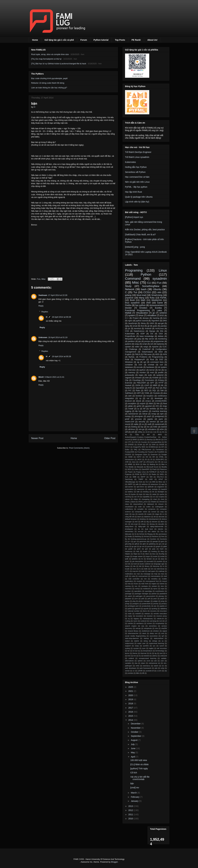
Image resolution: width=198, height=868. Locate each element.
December (136, 724)
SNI (151, 477)
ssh (152, 344)
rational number (134, 611)
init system (162, 367)
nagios (154, 584)
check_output (130, 502)
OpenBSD (140, 388)
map (156, 574)
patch (130, 596)
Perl (157, 388)
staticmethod (159, 638)
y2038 (140, 671)
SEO (146, 391)
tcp (139, 651)
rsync (135, 621)
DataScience (139, 331)
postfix (161, 373)
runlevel (143, 621)
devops (146, 318)
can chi (137, 497)
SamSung (129, 479)
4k (126, 435)
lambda (153, 409)
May (133, 752)
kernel (152, 370)
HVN (165, 354)
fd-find (142, 534)
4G (163, 432)
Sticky (143, 323)
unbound (164, 656)
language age (159, 564)
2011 (131, 814)
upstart (128, 347)
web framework (145, 668)
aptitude (151, 487)
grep (139, 339)
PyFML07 (153, 472)
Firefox (128, 305)
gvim (139, 549)
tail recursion (162, 648)
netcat (145, 414)
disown (155, 522)
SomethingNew (151, 286)
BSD (162, 316)
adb (137, 484)
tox (148, 427)
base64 (164, 489)
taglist (151, 648)
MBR (155, 385)
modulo (139, 581)
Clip (127, 380)
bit (153, 492)
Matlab (128, 313)
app (163, 484)
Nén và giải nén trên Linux (137, 182)
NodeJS (128, 388)
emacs (148, 401)
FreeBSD (161, 452)
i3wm (147, 554)
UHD (151, 479)
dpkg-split (142, 526)
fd (135, 534)
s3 (166, 621)
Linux (163, 270)
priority (156, 604)
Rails (138, 391)
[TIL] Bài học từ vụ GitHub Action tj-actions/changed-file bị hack (59, 64)
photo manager (144, 601)
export (143, 404)
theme (135, 653)
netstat (154, 586)
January (135, 801)
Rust (152, 360)
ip (138, 409)
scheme (163, 313)
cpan (127, 514)
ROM (137, 474)
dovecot (128, 401)
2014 (131, 720)
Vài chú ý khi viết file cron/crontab (140, 778)
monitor (143, 373)
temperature (148, 651)
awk (130, 396)
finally (130, 536)
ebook (139, 401)
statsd (127, 641)
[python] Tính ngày (139, 769)
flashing (138, 536)
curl (161, 365)
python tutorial (142, 321)
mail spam (151, 571)
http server (149, 339)
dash (139, 517)
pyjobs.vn (163, 606)
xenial (127, 671)
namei (162, 584)
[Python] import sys (134, 217)
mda (133, 576)
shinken (156, 631)
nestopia (144, 586)
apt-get (161, 323)
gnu (160, 544)
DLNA (140, 445)
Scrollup (194, 431)
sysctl (162, 646)
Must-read (141, 295)
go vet (142, 546)
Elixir (161, 352)
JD (146, 459)
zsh (133, 432)
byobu (133, 494)
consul (154, 512)
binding (146, 492)
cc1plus (161, 497)
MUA (138, 464)
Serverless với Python (135, 172)
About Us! (152, 40)
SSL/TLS (160, 477)
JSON (138, 385)
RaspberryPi (140, 360)
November (136, 728)
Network (130, 289)
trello (155, 427)
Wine (160, 482)
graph (158, 546)
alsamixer (155, 484)
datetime (147, 517)
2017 (131, 708)
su (163, 641)
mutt (152, 373)
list (159, 370)
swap (137, 646)
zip (166, 671)
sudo (150, 375)
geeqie (155, 541)
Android (148, 329)
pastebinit (163, 594)
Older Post (110, 438)
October (135, 732)
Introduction (129, 459)
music (136, 584)
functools (163, 539)
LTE (159, 462)
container (129, 365)
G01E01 (128, 454)
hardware (150, 367)
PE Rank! (136, 40)
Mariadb (140, 467)
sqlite (136, 424)
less (162, 409)
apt (145, 362)
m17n (127, 571)
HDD (157, 354)
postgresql (159, 416)
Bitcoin (158, 440)
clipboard (150, 504)
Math (143, 300)
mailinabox (129, 574)
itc (142, 559)
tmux (141, 315)
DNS (165, 321)
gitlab (130, 406)
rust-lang (153, 621)
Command (133, 279)
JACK (139, 459)
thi (150, 653)
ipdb (127, 559)
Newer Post (37, 438)
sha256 (164, 628)
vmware (138, 378)
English (128, 354)
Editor (127, 449)
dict (136, 522)
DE (166, 442)
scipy (137, 344)
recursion (163, 611)
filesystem (129, 339)
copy (162, 512)
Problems (143, 357)
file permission (161, 534)
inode (155, 556)
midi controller (134, 579)
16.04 (148, 432)
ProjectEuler (130, 336)
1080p (140, 432)
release (147, 614)
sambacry (140, 623)
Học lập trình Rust (134, 192)
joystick (159, 561)
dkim (162, 522)
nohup (137, 589)
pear (155, 599)
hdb (138, 551)
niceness (128, 589)
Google (164, 454)
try (140, 656)
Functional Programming (137, 310)
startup (146, 638)
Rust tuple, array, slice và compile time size (50, 54)
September (136, 736)
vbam (143, 663)
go (154, 313)
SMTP (143, 477)
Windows (129, 362)
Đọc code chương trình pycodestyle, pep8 (49, 78)
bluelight (161, 492)
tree (129, 656)
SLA (127, 477)
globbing (152, 544)
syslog (127, 648)
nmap (154, 414)
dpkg (127, 326)
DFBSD (131, 445)
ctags (157, 514)
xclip (162, 668)
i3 (141, 554)
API (148, 435)
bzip (147, 494)
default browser (131, 519)
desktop (143, 519)
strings (155, 641)
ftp (126, 539)
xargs (146, 347)
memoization (156, 576)
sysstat (136, 648)
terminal (138, 329)
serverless (153, 626)
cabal (154, 494)
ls (140, 569)
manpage (147, 574)
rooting (128, 621)
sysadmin (160, 279)
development (154, 519)
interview (132, 370)
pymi (161, 419)
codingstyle (159, 507)
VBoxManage (130, 482)
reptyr (130, 616)
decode (161, 517)
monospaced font (152, 581)
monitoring (162, 339)
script (145, 344)
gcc (135, 541)
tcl (134, 651)
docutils (161, 524)
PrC (130, 391)
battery (130, 492)
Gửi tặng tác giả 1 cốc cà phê (59, 40)
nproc (155, 589)
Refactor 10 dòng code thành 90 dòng (48, 83)
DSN (154, 445)
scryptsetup (160, 623)
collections (129, 509)
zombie (130, 673)
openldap (148, 591)
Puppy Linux (141, 472)
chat (162, 499)
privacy (164, 604)
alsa (165, 393)
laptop (127, 566)
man (138, 574)
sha (157, 628)
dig (148, 522)
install (131, 409)
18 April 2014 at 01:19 (58, 337)
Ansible (155, 378)
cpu (134, 514)
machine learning (159, 411)
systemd (160, 375)
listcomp (156, 566)
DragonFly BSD (139, 447)
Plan (165, 388)
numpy (128, 416)
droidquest (129, 529)
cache (162, 494)
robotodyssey (148, 619)
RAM (127, 360)
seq (143, 626)
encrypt (141, 531)
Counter (144, 442)
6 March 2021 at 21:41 (54, 377)
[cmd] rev (135, 788)
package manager (142, 594)
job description (138, 561)
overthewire (160, 591)
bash (144, 289)
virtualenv (152, 429)
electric (161, 529)
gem (163, 541)
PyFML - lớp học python (136, 187)
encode (139, 367)
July (133, 744)
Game (160, 303)
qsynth (146, 609)
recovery (153, 611)
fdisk (151, 404)
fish (158, 404)
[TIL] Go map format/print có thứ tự (46, 59)
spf (163, 636)
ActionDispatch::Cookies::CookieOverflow (141, 437)
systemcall (159, 424)
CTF (129, 442)
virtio (138, 666)
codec (148, 507)
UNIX (152, 323)
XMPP (130, 484)
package (128, 594)
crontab (151, 365)
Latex (159, 310)
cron (140, 365)
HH (147, 457)
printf (127, 419)
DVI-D (127, 447)
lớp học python (142, 411)
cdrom (127, 499)
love (134, 569)
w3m (162, 429)
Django (152, 331)
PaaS (154, 469)
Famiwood (160, 449)
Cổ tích (134, 773)
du (139, 529)
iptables (135, 559)
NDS (129, 469)
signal (165, 631)
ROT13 (145, 474)
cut (148, 398)
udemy (155, 656)
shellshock (146, 631)
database (129, 367)
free (163, 536)
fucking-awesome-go (139, 539)
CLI (149, 283)
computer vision (141, 512)
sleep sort (154, 633)
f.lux (162, 531)
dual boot (149, 529)
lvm (152, 569)
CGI (165, 440)
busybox (150, 396)
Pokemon (163, 469)
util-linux (132, 429)
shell (148, 303)
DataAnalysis (147, 352)
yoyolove (129, 298)
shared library (133, 631)
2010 (131, 819)
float (165, 404)
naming (128, 586)
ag (138, 362)
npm (162, 414)
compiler (140, 509)
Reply (41, 306)
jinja (162, 559)
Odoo (136, 469)
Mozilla (164, 467)
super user (141, 643)
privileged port (133, 606)
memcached (143, 576)
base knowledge (147, 336)
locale (127, 569)
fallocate (128, 534)
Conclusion (149, 380)
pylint (130, 609)
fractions (155, 536)
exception (132, 404)
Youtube (156, 393)
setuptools (148, 628)
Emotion (143, 308)
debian (161, 336)
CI (163, 378)
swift (149, 424)
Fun (39, 279)
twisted (146, 656)
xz (134, 671)
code (140, 507)
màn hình (145, 584)
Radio (154, 474)
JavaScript (133, 323)
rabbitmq (164, 609)
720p (137, 435)
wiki (156, 668)
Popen (130, 472)
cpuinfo (141, 514)
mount (164, 581)
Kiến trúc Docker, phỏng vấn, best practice (145, 230)
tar (129, 651)
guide (130, 549)
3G (158, 432)
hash (162, 549)
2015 (131, 716)
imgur (148, 556)
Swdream (43, 295)
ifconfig (161, 554)
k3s (129, 564)
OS (152, 334)
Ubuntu (157, 289)
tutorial (164, 427)
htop (162, 551)
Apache (155, 347)
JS (151, 459)
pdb (143, 599)
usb (155, 661)
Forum (84, 40)
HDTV (139, 457)
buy (126, 494)
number (128, 591)
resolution (139, 616)
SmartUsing (157, 295)
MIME (130, 464)
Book (132, 300)
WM (154, 482)
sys (154, 646)
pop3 (149, 416)
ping (163, 601)
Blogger (114, 862)
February (135, 797)
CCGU (147, 292)
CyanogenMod (156, 442)
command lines (157, 362)
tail (126, 427)
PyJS (162, 472)
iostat (162, 556)
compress (152, 509)
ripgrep (136, 619)
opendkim (138, 591)
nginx (130, 321)
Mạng (142, 298)
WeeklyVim (157, 300)
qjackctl (138, 609)
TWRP (141, 479)
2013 (131, 806)
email (135, 326)
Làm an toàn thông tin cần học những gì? (49, 88)
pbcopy (161, 596)
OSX (161, 334)
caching (128, 497)
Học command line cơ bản (137, 177)
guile (155, 326)
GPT (152, 383)
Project (136, 318)
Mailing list (154, 464)
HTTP (161, 383)
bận (132, 783)
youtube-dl (150, 671)
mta (129, 584)
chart (155, 499)
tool (161, 653)
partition (131, 341)
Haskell (128, 385)
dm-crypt (134, 524)
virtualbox (152, 315)
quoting (154, 609)
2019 (131, 699)
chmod (162, 502)
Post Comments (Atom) (79, 448)
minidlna (154, 579)
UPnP (161, 479)
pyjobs (150, 419)
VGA (140, 482)
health (145, 551)
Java (134, 462)
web (147, 378)
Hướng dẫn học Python (136, 167)
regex (141, 375)
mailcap (161, 571)
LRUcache (150, 462)
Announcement (157, 305)
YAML (147, 393)
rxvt (161, 621)
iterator (149, 559)
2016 (131, 712)
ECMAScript (153, 447)
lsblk (146, 569)
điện (138, 673)
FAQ (135, 449)
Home (35, 40)
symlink (146, 646)
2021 (131, 691)
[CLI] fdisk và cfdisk (139, 764)
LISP (141, 462)
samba (130, 623)
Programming (158, 357)
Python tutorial (101, 40)
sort (162, 422)
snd (163, 633)
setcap (138, 628)
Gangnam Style (141, 454)
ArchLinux (159, 329)
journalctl (150, 561)
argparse (161, 487)
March (134, 793)
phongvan (139, 416)
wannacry (147, 666)
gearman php (145, 541)
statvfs (137, 641)
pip (139, 341)
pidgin (156, 601)
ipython (143, 370)
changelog (145, 499)
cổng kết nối (130, 517)
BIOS (142, 440)
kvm (165, 318)
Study (128, 286)
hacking (156, 318)
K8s (162, 331)
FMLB (137, 354)
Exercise (129, 383)
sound (128, 424)
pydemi (128, 344)
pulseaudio (130, 375)
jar (156, 559)
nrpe (162, 589)
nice (162, 586)
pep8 (162, 599)
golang (128, 295)
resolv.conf (130, 422)
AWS (160, 435)
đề (143, 673)
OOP (143, 334)
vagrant (128, 378)
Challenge (133, 349)
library (147, 566)
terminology (160, 651)
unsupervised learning (148, 658)
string (146, 641)
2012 (131, 810)
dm (126, 524)
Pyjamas (128, 474)
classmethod (138, 504)
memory (132, 373)
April (133, 757)
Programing (134, 270)
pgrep (127, 601)
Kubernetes (130, 162)
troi (135, 656)
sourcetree (154, 636)
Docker (128, 308)
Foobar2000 (130, 452)
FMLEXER (141, 383)
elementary (129, 531)
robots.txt (160, 619)
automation (129, 489)
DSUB (162, 445)
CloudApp (136, 380)
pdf (149, 599)
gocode (150, 546)
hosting (154, 551)
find (142, 326)
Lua (165, 462)
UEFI (139, 393)
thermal (143, 653)
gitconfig (128, 544)
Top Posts (120, 40)
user (162, 661)
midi (165, 576)
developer (159, 398)
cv (163, 514)
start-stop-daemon (132, 638)
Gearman (154, 454)
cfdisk (136, 499)
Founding (141, 452)
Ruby (152, 298)
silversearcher (133, 633)
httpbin (128, 554)
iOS (157, 406)
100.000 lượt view (139, 760)
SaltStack (129, 393)
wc (163, 666)
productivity (146, 606)
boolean (139, 396)
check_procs (143, 502)
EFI (163, 447)
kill (144, 409)
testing (134, 427)
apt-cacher (129, 487)
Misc (44, 279)
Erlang (161, 380)
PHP (150, 388)
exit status (152, 531)
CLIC (165, 347)
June (133, 748)
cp (140, 398)
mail (143, 571)
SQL (154, 391)
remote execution (160, 614)
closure (161, 504)
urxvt (148, 661)
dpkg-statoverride (157, 526)
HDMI (130, 457)
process (138, 419)
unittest (131, 658)
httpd (135, 554)
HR (153, 457)
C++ (127, 318)
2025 (131, 687)
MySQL (132, 357)
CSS (127, 331)
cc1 (154, 497)
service (153, 422)
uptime (140, 661)
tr (166, 653)
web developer (131, 668)
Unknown (43, 337)
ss (143, 424)
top (142, 427)
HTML (161, 457)
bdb (138, 492)
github (137, 544)
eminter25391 (161, 401)
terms (127, 653)
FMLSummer (147, 449)
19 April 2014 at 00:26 (61, 317)
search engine (131, 626)
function (153, 539)
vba (136, 663)
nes (136, 586)
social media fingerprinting (135, 636)
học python (140, 305)
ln (163, 566)
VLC (147, 482)
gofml (139, 406)
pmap (127, 604)
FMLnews (148, 354)
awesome (141, 489)
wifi (126, 432)
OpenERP (145, 469)
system (132, 315)
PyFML (163, 298)
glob (144, 544)
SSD (161, 360)
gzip (154, 549)
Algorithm (155, 321)
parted (154, 594)
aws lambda (153, 489)
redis (130, 614)
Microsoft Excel (152, 467)
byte (141, 494)
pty (155, 606)
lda (134, 566)
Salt (162, 391)
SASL (162, 474)
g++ (129, 541)
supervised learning (157, 643)
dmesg (152, 524)
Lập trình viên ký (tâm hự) (137, 202)
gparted (148, 406)
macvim (135, 571)
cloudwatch (129, 507)
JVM (127, 462)
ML (162, 385)
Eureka (158, 308)
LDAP (147, 385)
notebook (147, 589)
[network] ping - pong (135, 247)
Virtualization (142, 313)
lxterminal (160, 569)
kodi (135, 564)
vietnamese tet (154, 663)
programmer (159, 341)
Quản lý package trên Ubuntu (139, 197)
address (145, 484)
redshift (138, 614)
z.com (159, 671)
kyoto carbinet (145, 564)
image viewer (138, 556)
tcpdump (160, 344)
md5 (127, 576)
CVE (136, 442)
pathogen (139, 596)
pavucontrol (151, 596)
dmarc (144, 524)
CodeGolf (146, 349)
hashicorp (129, 551)
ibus (154, 554)
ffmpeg (150, 534)
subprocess (129, 643)
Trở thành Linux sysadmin (137, 157)
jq (166, 561)
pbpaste (128, 599)
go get (134, 546)
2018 (131, 704)
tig (156, 653)
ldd (140, 566)
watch (156, 666)
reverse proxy (162, 616)
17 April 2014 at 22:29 (58, 295)
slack (144, 633)
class (127, 504)
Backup (150, 440)
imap (165, 406)
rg (129, 619)
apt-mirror (140, 487)
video (137, 347)
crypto (149, 514)
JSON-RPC (160, 459)
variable (128, 663)
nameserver (133, 414)
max (162, 574)
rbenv (145, 611)
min (145, 579)
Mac (145, 464)
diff (142, 522)
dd (155, 517)
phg (134, 601)
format (146, 536)
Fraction (151, 452)
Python (146, 274)
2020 (131, 695)
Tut (135, 292)
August (134, 740)
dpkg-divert (129, 526)
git (148, 326)
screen (150, 623)
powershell (146, 604)
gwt (146, 549)
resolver (150, 616)
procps (147, 341)
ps (129, 329)
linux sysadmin (132, 303)
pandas (164, 326)
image (127, 556)
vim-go (142, 429)
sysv (144, 648)
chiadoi (153, 502)
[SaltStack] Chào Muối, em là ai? (140, 235)
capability (146, 497)
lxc (166, 370)
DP (147, 445)
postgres (136, 604)
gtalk (165, 546)
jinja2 (127, 561)
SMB (134, 477)
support (128, 646)
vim (159, 292)
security (142, 422)
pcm (136, 599)
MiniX (41, 377)
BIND (135, 440)
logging (128, 411)
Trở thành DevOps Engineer (138, 152)
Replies (45, 312)
